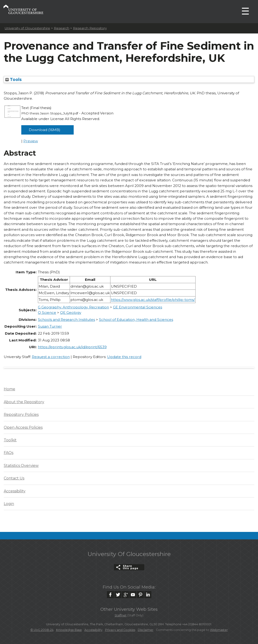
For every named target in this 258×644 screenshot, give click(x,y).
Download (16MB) (45, 130)
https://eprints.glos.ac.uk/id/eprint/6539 (72, 347)
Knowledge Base (69, 630)
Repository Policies (21, 415)
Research (62, 28)
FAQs (9, 453)
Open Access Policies (23, 427)
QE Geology (71, 313)
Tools (14, 79)
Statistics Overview (21, 466)
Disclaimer (146, 630)
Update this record (124, 357)
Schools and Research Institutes (66, 320)
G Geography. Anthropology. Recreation (73, 307)
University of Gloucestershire (27, 28)
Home (9, 389)
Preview (31, 141)
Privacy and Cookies (120, 630)
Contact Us (14, 478)
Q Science (47, 313)
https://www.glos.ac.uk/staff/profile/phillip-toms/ (153, 300)
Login (9, 504)
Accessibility (15, 491)
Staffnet (121, 615)
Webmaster (219, 630)
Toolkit (10, 440)
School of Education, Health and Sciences (136, 320)
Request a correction (51, 357)
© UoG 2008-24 (42, 630)
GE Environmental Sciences (138, 307)
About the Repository (24, 402)
